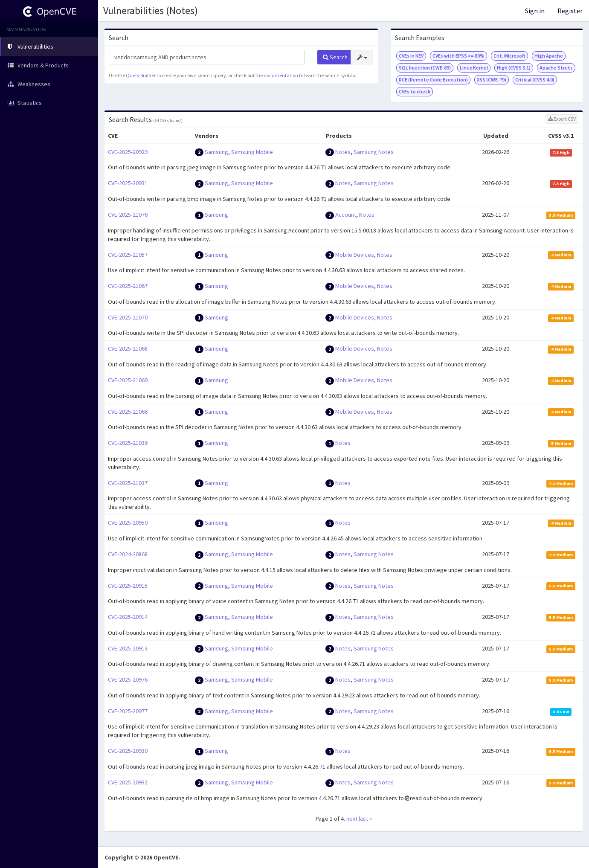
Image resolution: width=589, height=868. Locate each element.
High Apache (549, 56)
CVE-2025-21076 (128, 215)
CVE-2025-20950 (128, 523)
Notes (343, 152)
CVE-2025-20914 (128, 617)
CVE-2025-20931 (128, 183)
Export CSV (562, 119)
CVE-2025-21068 (128, 348)
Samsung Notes (374, 152)
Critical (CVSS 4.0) (535, 80)
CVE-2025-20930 (128, 751)
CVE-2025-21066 (128, 412)
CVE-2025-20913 (128, 648)
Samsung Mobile (252, 152)
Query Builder (141, 75)
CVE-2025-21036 (128, 443)
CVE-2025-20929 (128, 152)
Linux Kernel (474, 68)
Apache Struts (556, 68)
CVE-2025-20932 (128, 782)
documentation (281, 75)
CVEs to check (415, 91)
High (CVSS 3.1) (514, 68)
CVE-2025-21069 (128, 380)
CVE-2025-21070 (128, 317)
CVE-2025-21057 (128, 255)
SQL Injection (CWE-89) (425, 68)
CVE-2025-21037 (128, 483)
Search (335, 57)
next (352, 819)
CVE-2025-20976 (128, 679)
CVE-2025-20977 (128, 711)
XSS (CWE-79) (492, 80)
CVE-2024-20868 (128, 554)
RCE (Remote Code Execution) (433, 80)
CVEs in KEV (411, 56)
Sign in (535, 11)
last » (365, 819)
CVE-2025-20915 (128, 586)
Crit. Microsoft (509, 56)
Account (346, 215)
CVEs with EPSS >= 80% (458, 56)
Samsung (216, 152)
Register (570, 11)
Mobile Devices (355, 255)
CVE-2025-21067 (128, 286)
